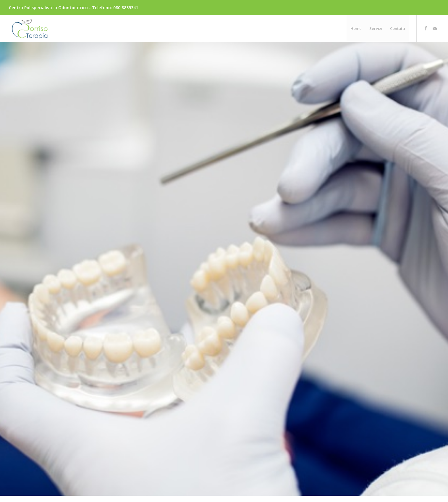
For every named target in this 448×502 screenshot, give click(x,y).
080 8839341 (126, 8)
